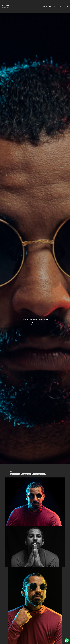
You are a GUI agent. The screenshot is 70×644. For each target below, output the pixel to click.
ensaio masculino (15, 474)
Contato (66, 7)
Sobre (59, 7)
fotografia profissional (39, 474)
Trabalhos (52, 7)
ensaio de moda (26, 474)
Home (45, 7)
